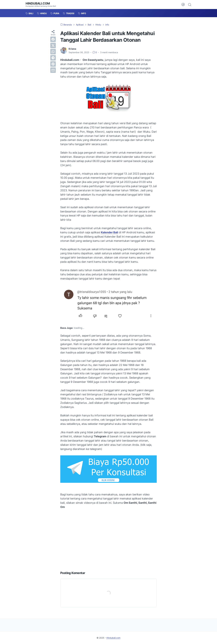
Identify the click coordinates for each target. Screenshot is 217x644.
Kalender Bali (110, 232)
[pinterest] (53, 64)
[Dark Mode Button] (183, 5)
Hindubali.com (38, 3)
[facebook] (53, 39)
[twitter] (53, 45)
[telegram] (53, 58)
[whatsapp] (53, 52)
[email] (53, 70)
